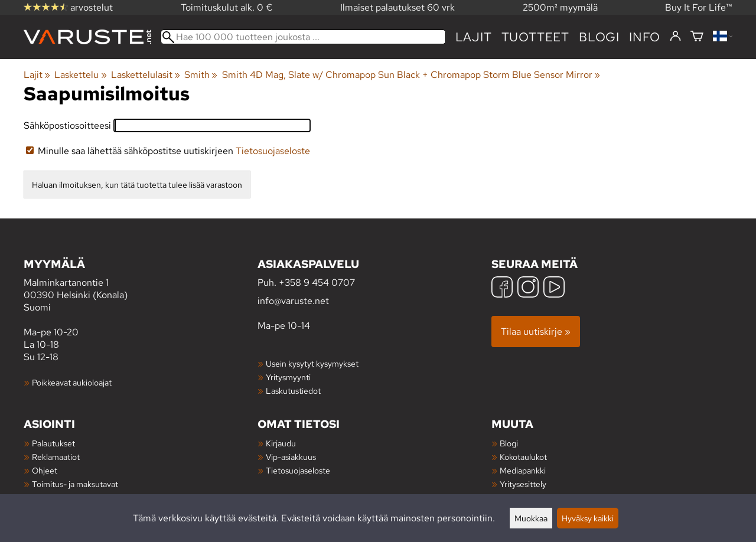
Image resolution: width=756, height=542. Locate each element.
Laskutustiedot (293, 391)
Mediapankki (523, 470)
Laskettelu (80, 75)
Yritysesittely (523, 484)
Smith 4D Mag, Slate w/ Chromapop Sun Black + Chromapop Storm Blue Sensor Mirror (411, 75)
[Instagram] (528, 288)
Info (645, 37)
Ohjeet (45, 470)
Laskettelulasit (146, 75)
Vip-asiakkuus (291, 457)
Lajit (474, 37)
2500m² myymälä (560, 7)
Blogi (509, 443)
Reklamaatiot (56, 457)
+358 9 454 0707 (317, 283)
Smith (201, 75)
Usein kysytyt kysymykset (312, 363)
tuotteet (535, 37)
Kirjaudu (281, 443)
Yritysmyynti (288, 377)
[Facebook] (502, 288)
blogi (599, 37)
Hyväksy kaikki (588, 518)
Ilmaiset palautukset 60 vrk (397, 7)
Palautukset (53, 443)
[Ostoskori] (697, 37)
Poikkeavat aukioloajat (72, 382)
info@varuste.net (293, 301)
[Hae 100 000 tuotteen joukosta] (303, 37)
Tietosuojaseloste (273, 151)
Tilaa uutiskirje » (536, 332)
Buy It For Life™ (699, 7)
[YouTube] (554, 288)
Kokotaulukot (523, 457)
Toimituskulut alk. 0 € (227, 7)
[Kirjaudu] (675, 37)
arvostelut (68, 7)
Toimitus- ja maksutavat (75, 484)
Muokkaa (531, 518)
